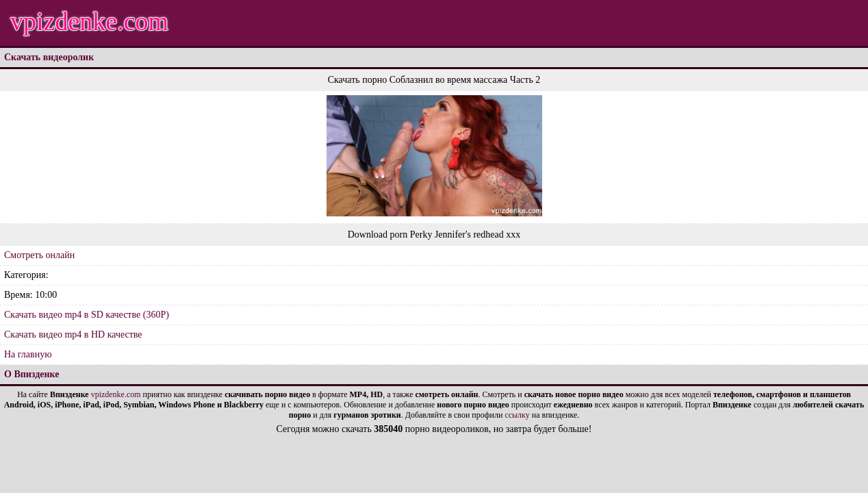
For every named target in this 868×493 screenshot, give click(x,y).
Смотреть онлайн (39, 255)
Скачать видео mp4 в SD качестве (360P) (87, 315)
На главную (28, 354)
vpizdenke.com (89, 21)
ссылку (517, 415)
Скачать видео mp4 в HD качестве (73, 334)
